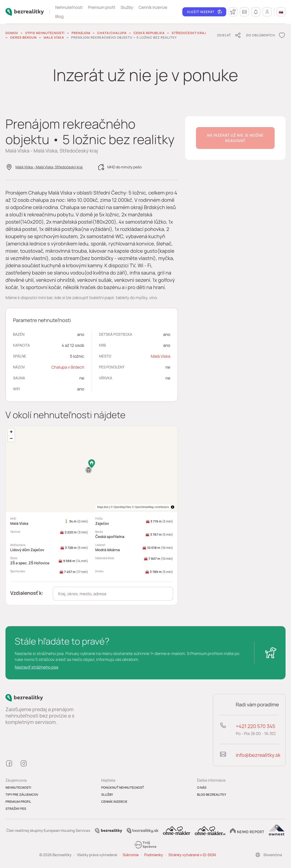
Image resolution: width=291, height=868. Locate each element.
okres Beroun (23, 37)
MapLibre (163, 507)
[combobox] (113, 594)
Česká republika (149, 33)
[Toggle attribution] (173, 507)
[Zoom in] (11, 432)
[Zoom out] (11, 438)
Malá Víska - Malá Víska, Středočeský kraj (49, 167)
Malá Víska (54, 37)
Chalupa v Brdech (68, 367)
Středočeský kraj (189, 33)
